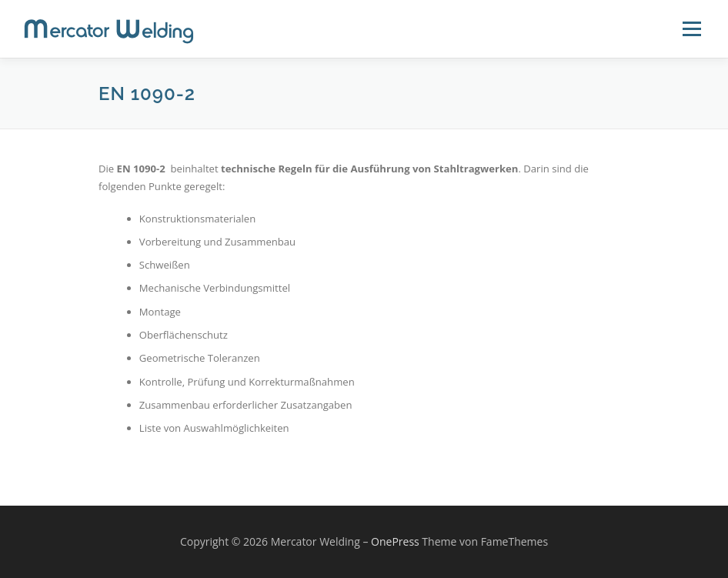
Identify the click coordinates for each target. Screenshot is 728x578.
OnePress (395, 541)
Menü (691, 28)
